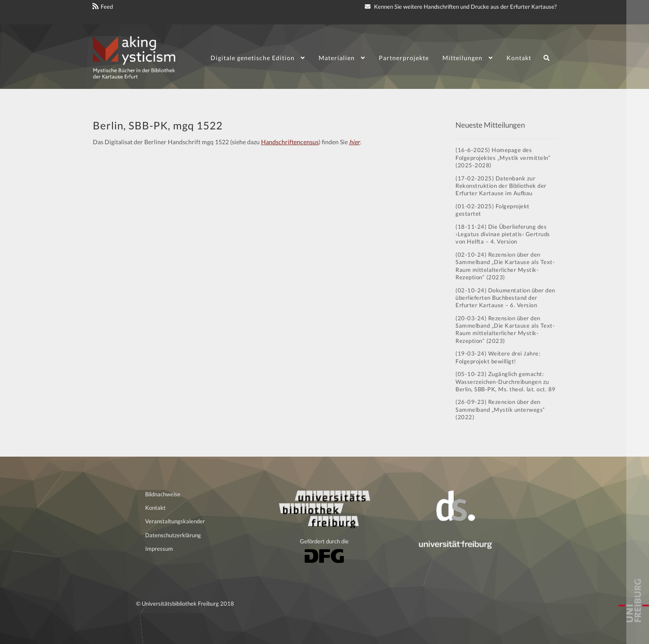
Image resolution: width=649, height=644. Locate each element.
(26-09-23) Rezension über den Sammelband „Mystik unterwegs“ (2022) (500, 409)
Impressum (159, 549)
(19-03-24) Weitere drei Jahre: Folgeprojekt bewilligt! (498, 357)
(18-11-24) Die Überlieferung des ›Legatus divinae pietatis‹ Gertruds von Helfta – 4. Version (503, 234)
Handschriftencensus (290, 142)
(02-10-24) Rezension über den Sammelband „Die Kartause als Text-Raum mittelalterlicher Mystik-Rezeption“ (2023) (505, 266)
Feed (107, 7)
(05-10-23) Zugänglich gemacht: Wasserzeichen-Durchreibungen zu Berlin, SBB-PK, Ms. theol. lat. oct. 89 (506, 381)
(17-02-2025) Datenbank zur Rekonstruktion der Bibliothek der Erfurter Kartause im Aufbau (501, 186)
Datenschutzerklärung (173, 535)
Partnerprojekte (404, 58)
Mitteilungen (462, 58)
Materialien (337, 58)
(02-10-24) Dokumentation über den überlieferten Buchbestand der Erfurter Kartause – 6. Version (505, 298)
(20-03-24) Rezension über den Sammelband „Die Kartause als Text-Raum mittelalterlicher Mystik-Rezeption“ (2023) (505, 329)
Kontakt (519, 58)
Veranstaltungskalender (175, 521)
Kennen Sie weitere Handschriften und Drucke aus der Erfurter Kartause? (461, 7)
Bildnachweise (163, 494)
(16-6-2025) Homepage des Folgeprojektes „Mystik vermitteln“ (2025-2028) (503, 158)
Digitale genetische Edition (253, 58)
